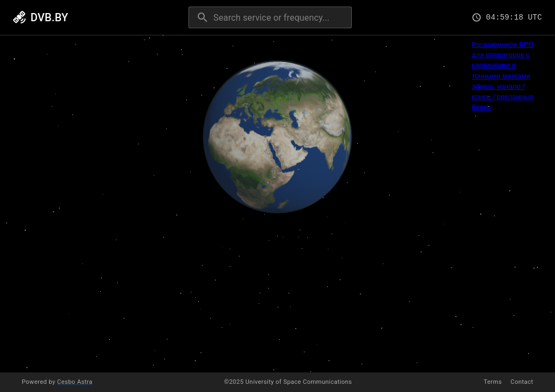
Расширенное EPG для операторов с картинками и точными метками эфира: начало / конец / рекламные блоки (503, 76)
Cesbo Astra (75, 382)
